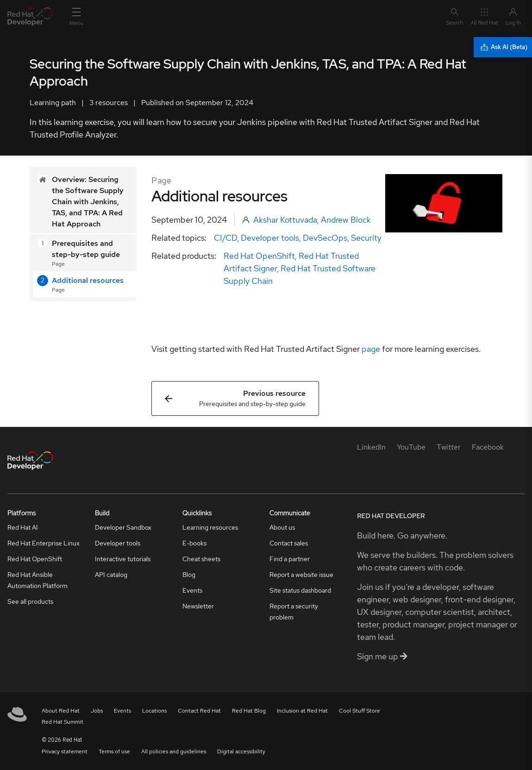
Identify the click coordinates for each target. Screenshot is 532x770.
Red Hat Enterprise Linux (44, 543)
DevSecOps (325, 238)
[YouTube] (411, 447)
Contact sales (289, 543)
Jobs (97, 711)
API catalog (111, 575)
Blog (189, 575)
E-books (194, 543)
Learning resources (210, 527)
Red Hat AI (23, 527)
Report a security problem (294, 612)
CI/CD (225, 238)
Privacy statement (65, 751)
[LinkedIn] (371, 447)
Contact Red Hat (199, 711)
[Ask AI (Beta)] (503, 47)
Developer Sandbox (123, 527)
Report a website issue (301, 575)
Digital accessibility (241, 751)
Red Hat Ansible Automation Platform (38, 580)
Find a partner (290, 559)
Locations (154, 711)
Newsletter (198, 606)
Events (192, 590)
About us (282, 527)
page (371, 349)
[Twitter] (449, 447)
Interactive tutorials (123, 559)
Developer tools (270, 238)
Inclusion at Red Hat (302, 711)
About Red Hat (61, 711)
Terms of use (114, 751)
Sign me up (382, 656)
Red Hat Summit (63, 722)
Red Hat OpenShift (259, 256)
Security (366, 238)
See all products (30, 601)
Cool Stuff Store (360, 711)
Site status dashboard (300, 590)
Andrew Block (346, 220)
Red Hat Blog (249, 711)
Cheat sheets (201, 559)
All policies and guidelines (174, 751)
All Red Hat (484, 16)
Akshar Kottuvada (285, 220)
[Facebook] (488, 447)
